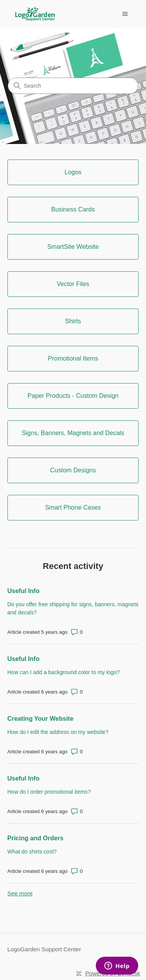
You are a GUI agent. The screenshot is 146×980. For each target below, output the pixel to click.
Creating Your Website (40, 719)
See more (20, 893)
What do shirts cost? (32, 852)
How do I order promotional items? (49, 792)
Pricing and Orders (35, 838)
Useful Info (24, 591)
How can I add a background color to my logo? (64, 672)
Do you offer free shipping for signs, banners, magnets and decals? (73, 608)
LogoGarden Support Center (44, 949)
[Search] (73, 86)
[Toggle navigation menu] (125, 14)
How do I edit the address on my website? (58, 732)
